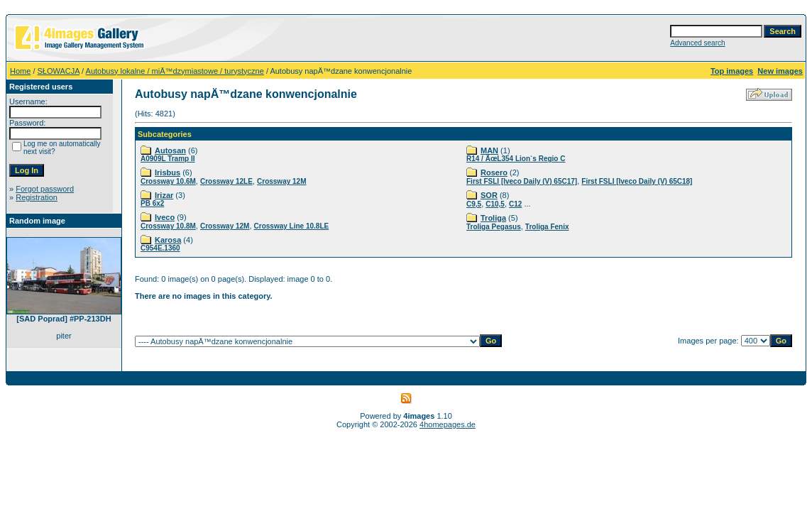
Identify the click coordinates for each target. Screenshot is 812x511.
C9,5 (474, 204)
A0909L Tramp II (168, 159)
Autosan (170, 150)
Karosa (168, 240)
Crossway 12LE (226, 181)
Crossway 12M (281, 181)
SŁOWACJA (59, 71)
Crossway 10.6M (168, 181)
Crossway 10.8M (168, 226)
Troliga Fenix (547, 227)
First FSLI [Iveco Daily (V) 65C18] (637, 181)
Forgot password (45, 189)
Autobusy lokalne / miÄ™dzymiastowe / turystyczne (175, 71)
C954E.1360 (160, 248)
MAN (489, 150)
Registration (37, 197)
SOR (489, 195)
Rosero (494, 172)
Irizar (164, 195)
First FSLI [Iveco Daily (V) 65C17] (522, 181)
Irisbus (168, 172)
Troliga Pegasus (494, 227)
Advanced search (697, 43)
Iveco (165, 217)
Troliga (493, 218)
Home (20, 71)
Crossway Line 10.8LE (292, 226)
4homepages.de (448, 424)
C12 (515, 204)
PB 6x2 (152, 203)
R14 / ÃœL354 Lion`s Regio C (516, 159)
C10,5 (495, 204)
